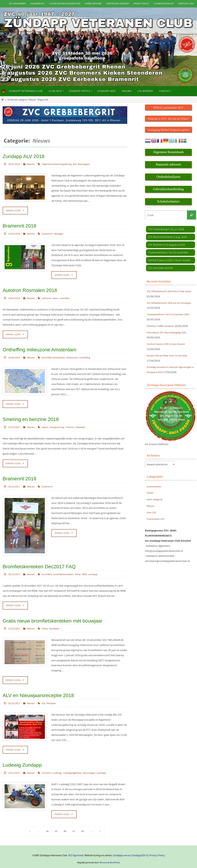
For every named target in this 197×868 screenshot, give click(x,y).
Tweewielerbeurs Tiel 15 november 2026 (171, 314)
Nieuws (33, 163)
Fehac (85, 567)
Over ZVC (152, 517)
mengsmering (61, 422)
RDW (93, 567)
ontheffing (93, 353)
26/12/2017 (15, 481)
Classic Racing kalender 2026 (65, 3)
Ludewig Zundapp (20, 755)
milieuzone (78, 353)
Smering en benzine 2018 (27, 415)
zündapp (102, 567)
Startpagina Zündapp (118, 3)
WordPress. (115, 852)
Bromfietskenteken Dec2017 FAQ (34, 560)
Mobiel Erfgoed (93, 3)
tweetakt (88, 422)
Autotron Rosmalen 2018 (26, 288)
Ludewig (62, 763)
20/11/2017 (15, 763)
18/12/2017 (15, 567)
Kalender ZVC (38, 3)
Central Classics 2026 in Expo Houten (168, 344)
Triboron (76, 422)
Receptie (55, 694)
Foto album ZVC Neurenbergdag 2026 (169, 332)
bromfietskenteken (69, 567)
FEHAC (151, 498)
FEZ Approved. (76, 845)
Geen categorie (156, 504)
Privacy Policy (141, 3)
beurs (60, 295)
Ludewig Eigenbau (79, 763)
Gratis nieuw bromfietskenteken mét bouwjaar (46, 613)
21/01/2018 (15, 232)
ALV (81, 163)
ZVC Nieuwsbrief (17, 3)
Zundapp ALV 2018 (21, 156)
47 (74, 821)
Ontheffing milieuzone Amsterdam (34, 346)
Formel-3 (50, 763)
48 (83, 821)
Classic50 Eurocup (164, 3)
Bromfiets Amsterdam (58, 353)
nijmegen (63, 232)
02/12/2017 (15, 694)
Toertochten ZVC (156, 524)
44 (47, 821)
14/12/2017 (15, 621)
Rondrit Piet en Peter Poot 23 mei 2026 (169, 355)
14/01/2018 (15, 295)
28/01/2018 (15, 163)
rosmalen (70, 295)
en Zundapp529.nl (137, 845)
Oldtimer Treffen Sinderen (162, 326)
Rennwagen (98, 763)
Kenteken (59, 621)
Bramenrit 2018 (17, 224)
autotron (50, 295)
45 (56, 821)
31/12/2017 (15, 422)
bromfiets (50, 567)
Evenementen (155, 491)
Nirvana (103, 852)
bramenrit (51, 232)
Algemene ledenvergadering (61, 163)
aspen (48, 422)
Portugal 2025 (186, 3)
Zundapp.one (120, 845)
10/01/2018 (15, 353)
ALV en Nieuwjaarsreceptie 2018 (33, 687)
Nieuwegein (91, 163)
